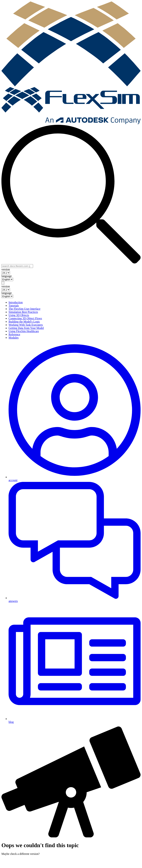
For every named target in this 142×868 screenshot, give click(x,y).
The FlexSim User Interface (24, 309)
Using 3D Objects (19, 315)
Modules (14, 338)
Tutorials (14, 306)
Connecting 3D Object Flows (25, 318)
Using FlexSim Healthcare (24, 331)
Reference (14, 334)
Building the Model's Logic (24, 322)
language (7, 276)
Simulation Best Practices (23, 312)
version (6, 269)
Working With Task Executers (26, 325)
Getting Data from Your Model (26, 328)
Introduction (16, 302)
